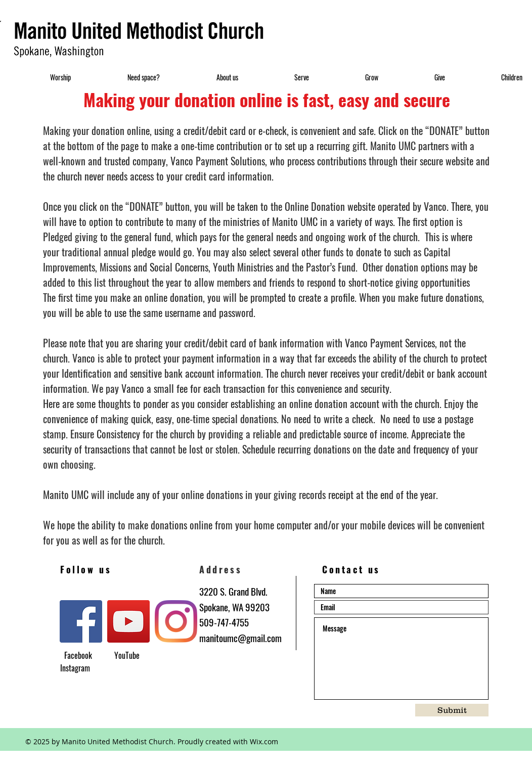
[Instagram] (176, 621)
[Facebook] (81, 621)
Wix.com (264, 741)
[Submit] (452, 710)
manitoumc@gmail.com (240, 638)
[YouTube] (128, 621)
